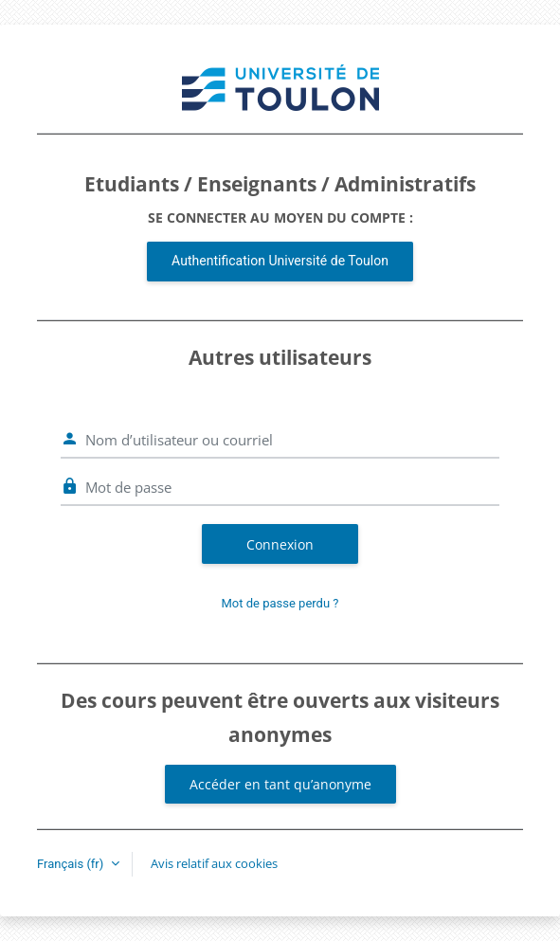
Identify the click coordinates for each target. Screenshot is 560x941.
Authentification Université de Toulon (280, 261)
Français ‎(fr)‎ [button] (72, 864)
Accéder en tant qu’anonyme (280, 784)
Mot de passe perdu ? (280, 603)
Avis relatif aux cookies (214, 863)
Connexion (280, 544)
